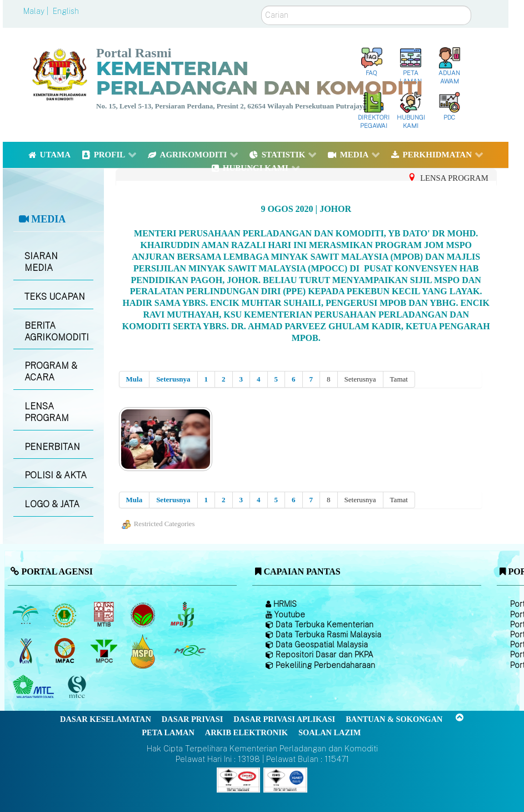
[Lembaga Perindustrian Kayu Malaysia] (105, 615)
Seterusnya (173, 379)
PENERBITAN (52, 447)
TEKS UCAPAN (55, 297)
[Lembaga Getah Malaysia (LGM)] (66, 615)
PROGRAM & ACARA (51, 372)
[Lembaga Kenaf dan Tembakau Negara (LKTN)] (26, 651)
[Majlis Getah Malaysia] (189, 651)
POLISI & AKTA (56, 475)
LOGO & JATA (52, 504)
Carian (261, 6)
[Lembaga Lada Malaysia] (183, 615)
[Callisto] (238, 779)
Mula (134, 379)
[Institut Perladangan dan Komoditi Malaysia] (66, 651)
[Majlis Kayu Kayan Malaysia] (35, 687)
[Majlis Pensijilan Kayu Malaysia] (78, 687)
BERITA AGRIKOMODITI (57, 331)
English (66, 11)
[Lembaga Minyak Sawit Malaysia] (26, 615)
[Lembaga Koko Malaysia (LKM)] (144, 615)
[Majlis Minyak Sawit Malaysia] (105, 651)
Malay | (37, 11)
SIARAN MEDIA (41, 262)
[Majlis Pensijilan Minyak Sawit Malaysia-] (144, 651)
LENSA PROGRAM (47, 412)
